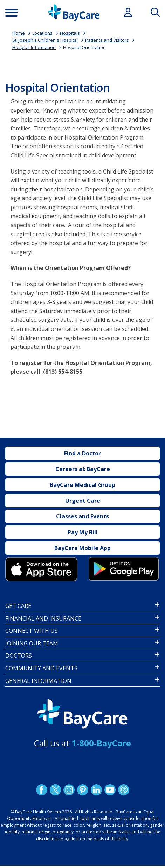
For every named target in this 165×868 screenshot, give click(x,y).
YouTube (110, 790)
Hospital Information (34, 47)
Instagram (69, 790)
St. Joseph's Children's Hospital (45, 40)
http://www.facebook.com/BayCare (41, 790)
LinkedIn (96, 790)
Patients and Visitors (107, 40)
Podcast (123, 790)
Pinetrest (82, 790)
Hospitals (70, 33)
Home (19, 33)
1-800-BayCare (101, 743)
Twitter (55, 790)
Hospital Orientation (84, 47)
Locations (42, 33)
